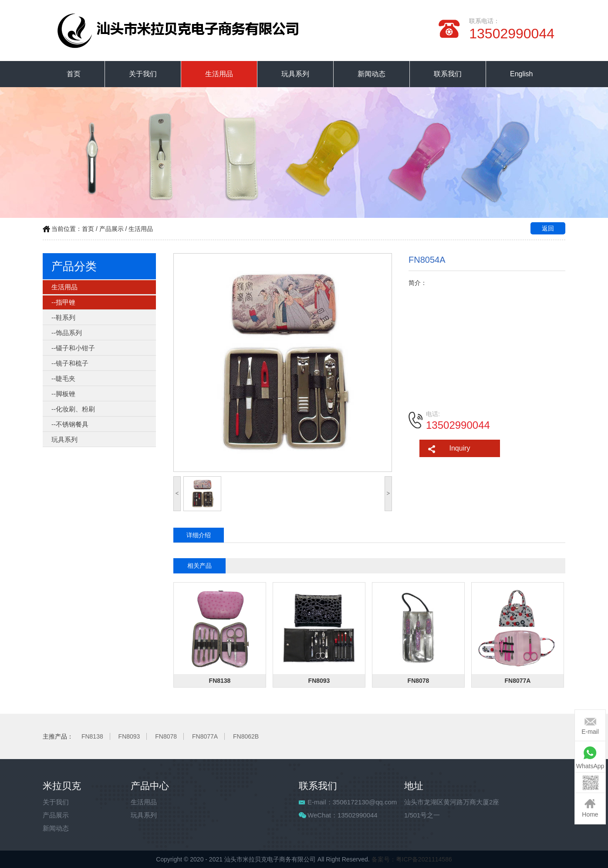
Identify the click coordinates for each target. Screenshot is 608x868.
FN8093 (129, 736)
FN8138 (92, 736)
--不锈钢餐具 (70, 424)
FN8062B (246, 736)
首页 (74, 74)
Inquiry (459, 448)
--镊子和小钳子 (73, 348)
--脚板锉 (63, 394)
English (521, 74)
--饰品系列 (67, 333)
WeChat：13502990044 (343, 815)
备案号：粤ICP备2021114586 (412, 859)
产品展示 (111, 229)
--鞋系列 (63, 317)
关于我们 (143, 74)
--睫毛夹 (63, 378)
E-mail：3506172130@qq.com (352, 802)
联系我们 (448, 74)
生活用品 (219, 74)
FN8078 (166, 736)
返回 (548, 228)
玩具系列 (295, 74)
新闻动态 (372, 74)
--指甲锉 (63, 302)
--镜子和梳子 (70, 363)
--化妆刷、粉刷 (73, 409)
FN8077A (205, 736)
